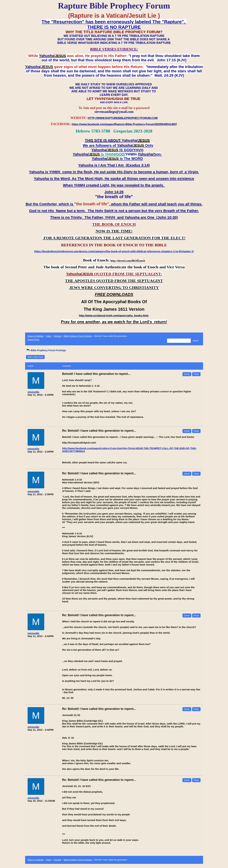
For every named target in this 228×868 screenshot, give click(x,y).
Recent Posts (34, 340)
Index (49, 336)
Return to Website (36, 336)
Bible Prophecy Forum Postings (78, 336)
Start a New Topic (35, 357)
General (58, 336)
